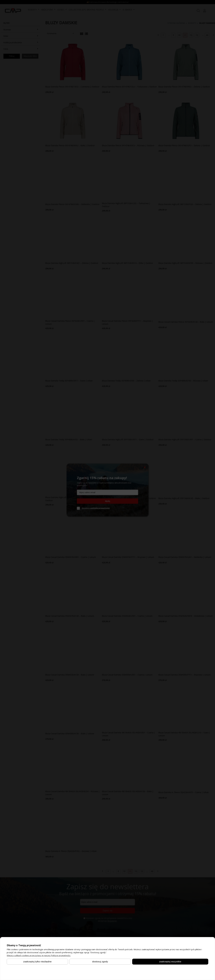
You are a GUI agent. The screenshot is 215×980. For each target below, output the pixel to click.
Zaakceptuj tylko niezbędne (37, 962)
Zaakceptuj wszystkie (170, 962)
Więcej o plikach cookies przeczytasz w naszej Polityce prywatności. (39, 955)
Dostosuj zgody (100, 962)
